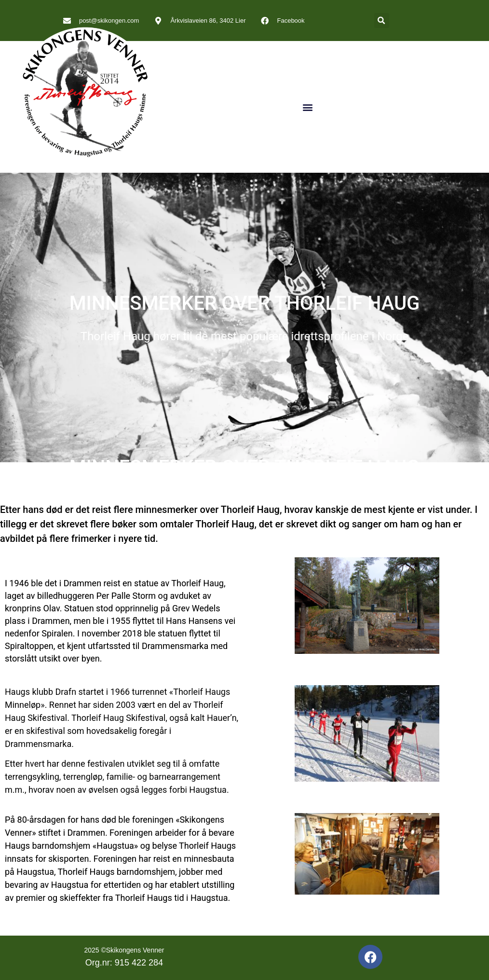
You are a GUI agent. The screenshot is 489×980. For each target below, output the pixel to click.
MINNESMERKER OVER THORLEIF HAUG (245, 303)
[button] (382, 21)
